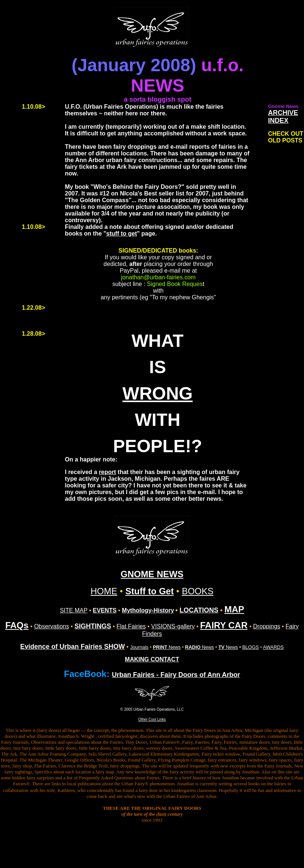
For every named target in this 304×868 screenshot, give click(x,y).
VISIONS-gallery (173, 626)
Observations (52, 626)
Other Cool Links (152, 719)
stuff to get (122, 234)
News (167, 647)
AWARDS (273, 647)
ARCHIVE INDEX (283, 117)
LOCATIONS (199, 610)
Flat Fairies (131, 626)
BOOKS (197, 591)
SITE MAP (73, 610)
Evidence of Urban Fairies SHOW (73, 647)
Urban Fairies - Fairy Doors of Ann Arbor (176, 675)
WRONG (157, 393)
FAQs (17, 625)
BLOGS (250, 647)
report (108, 472)
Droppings (267, 626)
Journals (139, 647)
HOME (104, 591)
